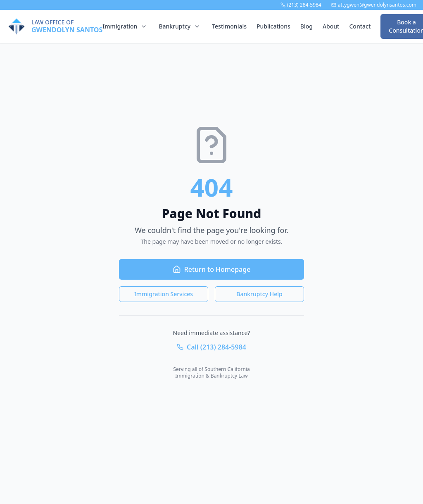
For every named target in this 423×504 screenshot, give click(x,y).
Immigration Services (164, 294)
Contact (360, 26)
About (331, 26)
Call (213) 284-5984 (211, 347)
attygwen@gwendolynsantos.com (374, 5)
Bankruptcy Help (259, 294)
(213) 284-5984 (301, 5)
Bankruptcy (175, 26)
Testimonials (229, 26)
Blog (307, 26)
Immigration (120, 26)
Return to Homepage (212, 269)
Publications (273, 26)
